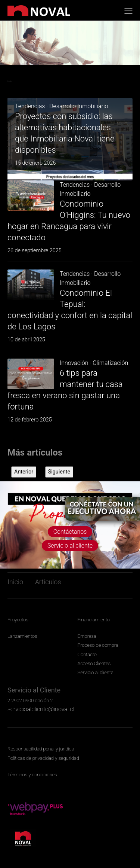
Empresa (87, 636)
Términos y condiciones (32, 775)
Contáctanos (70, 532)
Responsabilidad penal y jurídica (41, 749)
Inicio (15, 582)
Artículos (48, 582)
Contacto (87, 654)
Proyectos (18, 620)
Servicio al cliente (70, 546)
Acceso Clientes (94, 663)
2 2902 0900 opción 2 (30, 701)
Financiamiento (94, 620)
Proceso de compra (98, 645)
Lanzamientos (22, 636)
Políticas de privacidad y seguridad (43, 758)
